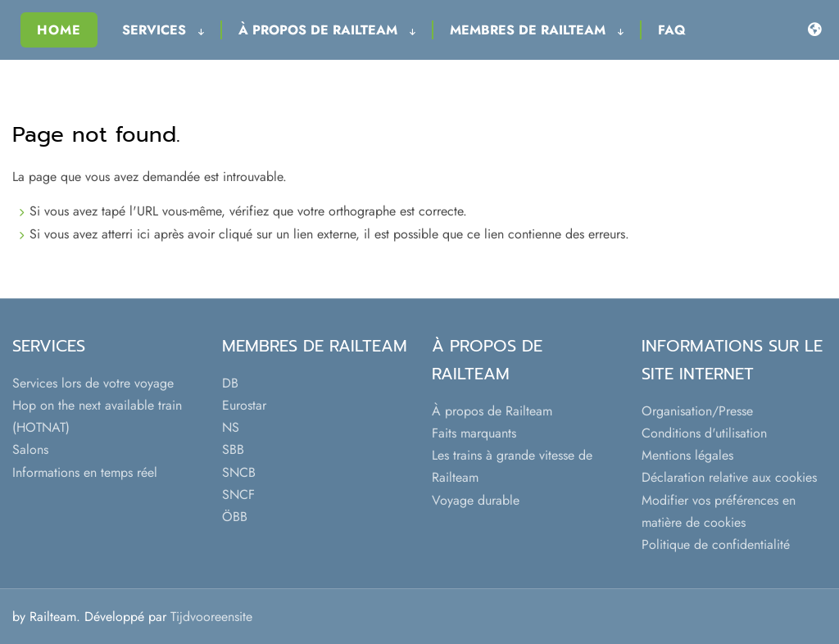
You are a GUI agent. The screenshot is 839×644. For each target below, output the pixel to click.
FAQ (672, 30)
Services (163, 30)
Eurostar (244, 405)
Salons (30, 449)
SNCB (239, 472)
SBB (233, 449)
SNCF (238, 494)
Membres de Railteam (537, 30)
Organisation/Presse (697, 411)
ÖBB (235, 517)
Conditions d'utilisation (704, 433)
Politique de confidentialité (716, 544)
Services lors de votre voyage (93, 383)
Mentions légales (687, 455)
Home (59, 30)
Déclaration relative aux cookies (729, 477)
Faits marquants (474, 433)
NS (231, 427)
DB (230, 383)
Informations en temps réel (85, 472)
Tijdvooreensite (211, 617)
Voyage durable (476, 500)
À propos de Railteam (327, 30)
